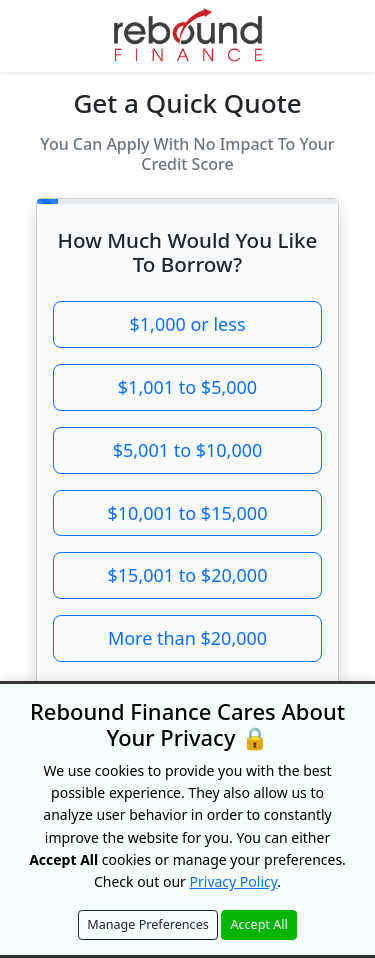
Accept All (258, 924)
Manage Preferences (148, 924)
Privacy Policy (234, 881)
